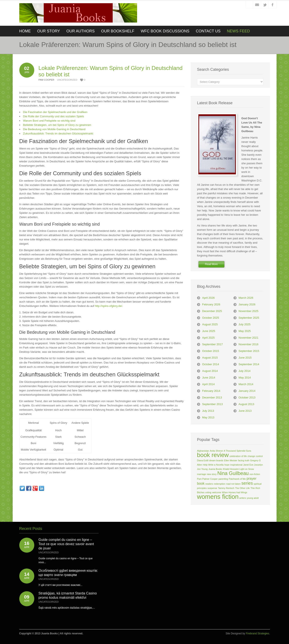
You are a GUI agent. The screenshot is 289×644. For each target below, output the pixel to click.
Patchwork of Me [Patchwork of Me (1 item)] (237, 479)
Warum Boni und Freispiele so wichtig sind (49, 121)
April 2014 (209, 384)
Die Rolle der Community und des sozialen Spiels (54, 116)
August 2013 (246, 404)
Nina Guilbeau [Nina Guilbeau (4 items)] (233, 473)
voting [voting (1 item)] (208, 492)
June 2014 (209, 378)
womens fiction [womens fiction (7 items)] (218, 497)
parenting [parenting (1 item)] (223, 479)
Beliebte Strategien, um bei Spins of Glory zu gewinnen (57, 125)
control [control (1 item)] (259, 456)
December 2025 (212, 311)
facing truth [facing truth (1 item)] (244, 460)
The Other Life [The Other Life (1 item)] (242, 488)
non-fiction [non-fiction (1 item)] (255, 474)
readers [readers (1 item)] (209, 484)
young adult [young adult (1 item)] (253, 498)
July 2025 (245, 324)
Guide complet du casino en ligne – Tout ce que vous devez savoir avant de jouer (66, 544)
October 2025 (211, 318)
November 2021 (249, 338)
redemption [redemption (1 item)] (219, 484)
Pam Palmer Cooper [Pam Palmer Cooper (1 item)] (207, 479)
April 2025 (209, 338)
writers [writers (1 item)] (243, 498)
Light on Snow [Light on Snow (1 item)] (247, 469)
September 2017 (213, 344)
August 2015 (210, 358)
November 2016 (249, 344)
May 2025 (245, 331)
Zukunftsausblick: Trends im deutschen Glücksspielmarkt (58, 133)
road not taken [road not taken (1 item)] (233, 484)
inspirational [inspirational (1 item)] (236, 465)
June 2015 (245, 358)
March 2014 (246, 384)
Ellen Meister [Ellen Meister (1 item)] (231, 460)
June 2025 (209, 331)
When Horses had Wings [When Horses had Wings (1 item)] (235, 492)
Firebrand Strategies (257, 633)
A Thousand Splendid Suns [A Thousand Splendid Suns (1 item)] (237, 451)
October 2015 (211, 351)
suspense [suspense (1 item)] (212, 488)
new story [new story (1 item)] (212, 474)
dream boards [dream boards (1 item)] (216, 460)
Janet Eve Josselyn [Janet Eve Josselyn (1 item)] (253, 465)
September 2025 (249, 318)
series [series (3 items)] (247, 483)
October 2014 (211, 364)
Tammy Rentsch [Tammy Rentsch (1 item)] (226, 488)
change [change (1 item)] (251, 456)
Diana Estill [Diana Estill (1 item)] (203, 460)
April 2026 (209, 298)
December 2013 (212, 397)
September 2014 (249, 364)
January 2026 (247, 304)
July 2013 (208, 411)
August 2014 (210, 371)
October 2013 (247, 397)
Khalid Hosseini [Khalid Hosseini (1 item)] (231, 469)
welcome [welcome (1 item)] (217, 492)
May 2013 (208, 417)
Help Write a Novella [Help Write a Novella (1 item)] (213, 465)
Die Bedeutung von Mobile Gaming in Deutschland (54, 129)
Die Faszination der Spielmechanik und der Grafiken (55, 112)
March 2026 (246, 298)
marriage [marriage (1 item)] (202, 474)
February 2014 (211, 391)
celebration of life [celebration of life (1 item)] (238, 456)
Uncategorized (67, 80)
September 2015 (249, 351)
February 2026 (211, 304)
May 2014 (245, 378)
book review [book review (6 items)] (213, 455)
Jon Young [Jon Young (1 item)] (202, 469)
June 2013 (245, 411)
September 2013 (213, 404)
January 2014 (247, 391)
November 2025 (249, 311)
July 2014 (245, 371)
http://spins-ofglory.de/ (109, 306)
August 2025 (210, 324)
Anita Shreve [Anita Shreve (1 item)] (216, 451)
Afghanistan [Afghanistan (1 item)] (203, 451)
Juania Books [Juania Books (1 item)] (215, 469)
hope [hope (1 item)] (227, 465)
